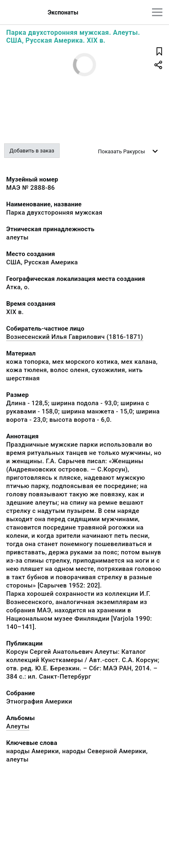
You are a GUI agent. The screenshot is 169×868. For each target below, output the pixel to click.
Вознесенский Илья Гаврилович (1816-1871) (75, 337)
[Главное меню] (157, 12)
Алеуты (18, 726)
